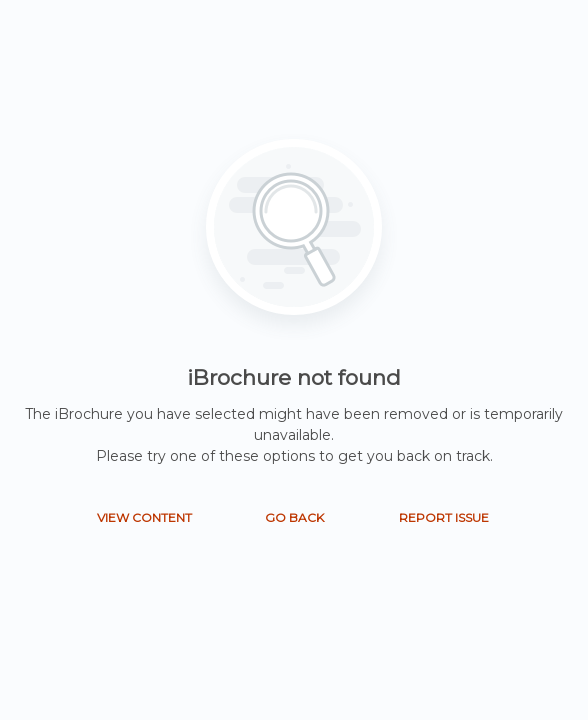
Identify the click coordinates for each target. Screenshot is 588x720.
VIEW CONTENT (144, 517)
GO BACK (294, 517)
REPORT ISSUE (444, 517)
